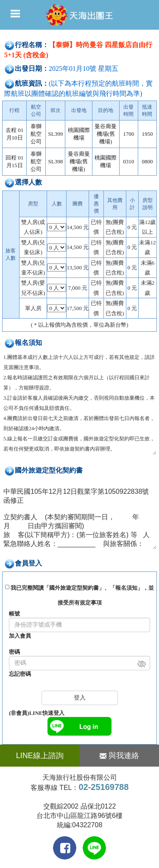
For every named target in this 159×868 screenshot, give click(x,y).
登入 (80, 698)
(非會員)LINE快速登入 (37, 713)
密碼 (14, 652)
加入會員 (20, 636)
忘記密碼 (20, 674)
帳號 (14, 614)
